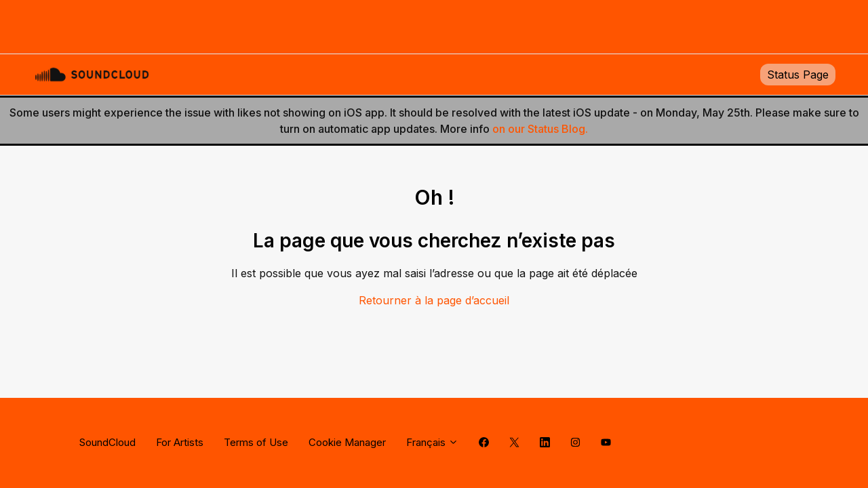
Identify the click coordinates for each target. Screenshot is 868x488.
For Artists (180, 442)
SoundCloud (107, 442)
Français (432, 442)
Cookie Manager (347, 442)
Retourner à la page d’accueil (434, 300)
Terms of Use (256, 442)
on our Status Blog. (540, 129)
